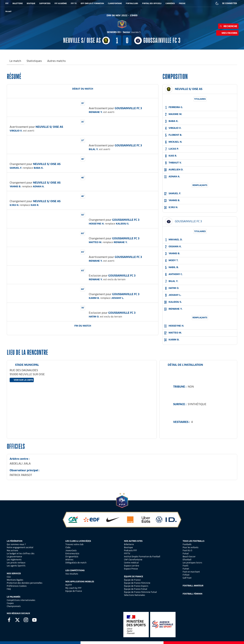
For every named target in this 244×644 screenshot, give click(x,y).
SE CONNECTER (230, 3)
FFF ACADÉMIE (61, 3)
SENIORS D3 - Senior (124, 32)
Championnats (14, 606)
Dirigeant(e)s (72, 557)
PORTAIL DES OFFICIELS (152, 3)
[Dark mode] (217, 3)
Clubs (68, 547)
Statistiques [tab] (34, 61)
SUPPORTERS (45, 3)
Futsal (186, 553)
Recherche (228, 26)
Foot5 (185, 566)
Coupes (10, 603)
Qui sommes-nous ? (16, 544)
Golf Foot (187, 578)
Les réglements (14, 560)
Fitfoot (186, 575)
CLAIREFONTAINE (115, 3)
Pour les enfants (191, 547)
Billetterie (129, 544)
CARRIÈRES (170, 3)
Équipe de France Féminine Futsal (140, 592)
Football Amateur (193, 586)
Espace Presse (131, 569)
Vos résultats (72, 574)
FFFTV (127, 553)
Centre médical (131, 563)
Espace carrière (132, 566)
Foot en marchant (191, 572)
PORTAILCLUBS (132, 3)
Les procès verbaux (16, 563)
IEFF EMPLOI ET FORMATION (92, 3)
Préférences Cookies (17, 586)
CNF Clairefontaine (133, 560)
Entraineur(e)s (72, 553)
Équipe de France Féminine (137, 583)
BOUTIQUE (31, 3)
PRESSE (182, 3)
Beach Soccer (189, 557)
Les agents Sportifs (16, 566)
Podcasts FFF (130, 550)
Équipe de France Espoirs (136, 586)
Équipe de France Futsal (136, 589)
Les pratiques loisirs (192, 563)
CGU (9, 577)
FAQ (9, 589)
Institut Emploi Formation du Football (142, 557)
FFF (7, 3)
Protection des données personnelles (25, 583)
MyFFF (69, 585)
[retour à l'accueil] (8, 11)
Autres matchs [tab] (57, 61)
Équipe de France (132, 580)
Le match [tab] (15, 61)
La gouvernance (14, 557)
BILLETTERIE (18, 3)
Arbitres (69, 560)
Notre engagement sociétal (20, 547)
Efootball (187, 560)
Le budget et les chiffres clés (21, 553)
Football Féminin (192, 594)
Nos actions (12, 550)
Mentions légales (15, 580)
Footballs (187, 544)
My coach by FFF (73, 588)
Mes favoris (227, 33)
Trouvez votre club (74, 544)
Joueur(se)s (71, 550)
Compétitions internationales (21, 600)
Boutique (128, 547)
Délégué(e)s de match (76, 563)
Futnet (186, 569)
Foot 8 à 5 (187, 550)
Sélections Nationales (135, 595)
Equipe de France (74, 591)
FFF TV (74, 3)
